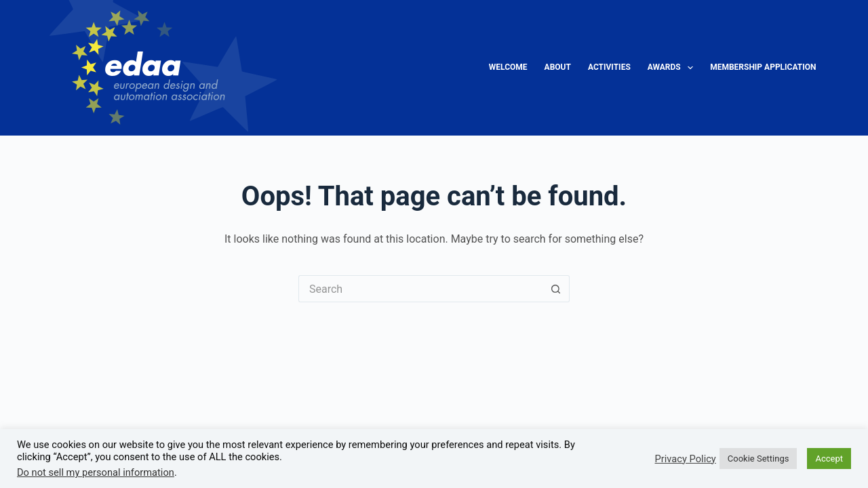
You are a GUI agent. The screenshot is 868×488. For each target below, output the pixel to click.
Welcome (508, 67)
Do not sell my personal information (96, 472)
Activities (609, 67)
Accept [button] (829, 459)
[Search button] (556, 289)
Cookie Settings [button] (758, 459)
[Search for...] (420, 289)
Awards (673, 68)
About (558, 67)
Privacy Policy (686, 459)
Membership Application (763, 67)
